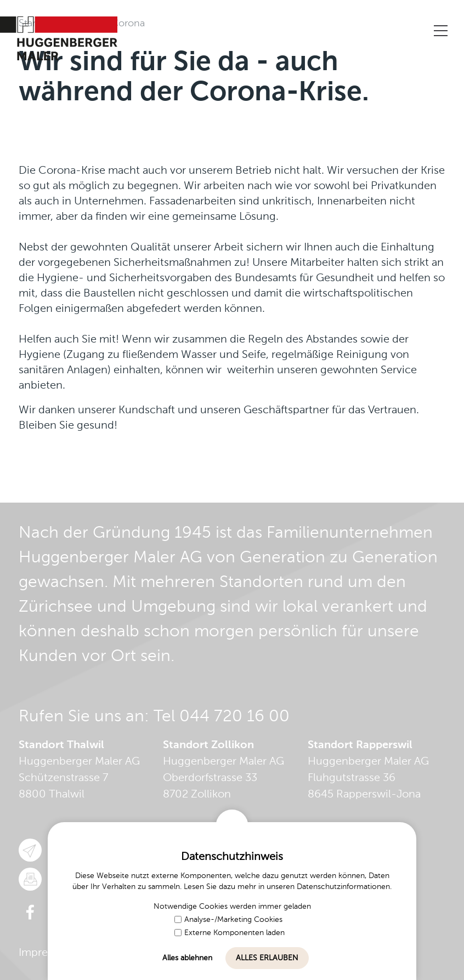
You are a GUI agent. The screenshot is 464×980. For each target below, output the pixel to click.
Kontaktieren (365, 31)
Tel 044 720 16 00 (222, 717)
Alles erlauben (267, 958)
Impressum (46, 953)
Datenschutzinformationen (343, 887)
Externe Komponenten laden (230, 933)
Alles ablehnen (187, 958)
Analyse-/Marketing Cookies (228, 920)
